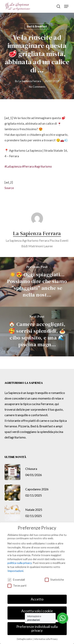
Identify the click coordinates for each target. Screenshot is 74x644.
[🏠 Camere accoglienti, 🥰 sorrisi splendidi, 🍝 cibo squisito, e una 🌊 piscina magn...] (37, 332)
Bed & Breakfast (37, 26)
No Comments (37, 87)
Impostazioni (15, 571)
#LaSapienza (13, 166)
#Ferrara (28, 166)
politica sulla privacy (20, 563)
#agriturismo (43, 166)
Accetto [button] (37, 599)
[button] (66, 6)
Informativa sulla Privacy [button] (46, 639)
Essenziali (16, 580)
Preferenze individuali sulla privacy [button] (37, 629)
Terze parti (17, 585)
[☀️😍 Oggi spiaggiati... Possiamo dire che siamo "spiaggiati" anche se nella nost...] (37, 282)
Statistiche (54, 580)
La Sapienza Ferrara (30, 81)
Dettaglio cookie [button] (25, 639)
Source (9, 188)
